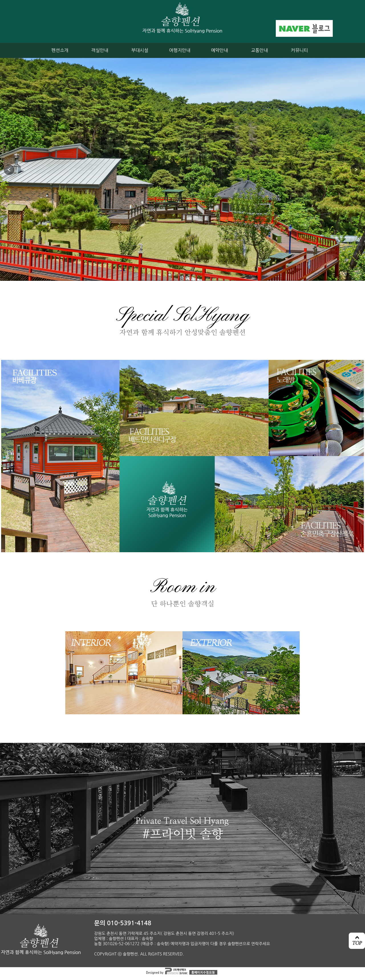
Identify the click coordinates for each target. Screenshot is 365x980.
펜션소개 (60, 50)
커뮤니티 (299, 50)
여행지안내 (180, 50)
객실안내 (100, 50)
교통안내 (259, 50)
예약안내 (220, 50)
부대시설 (140, 50)
